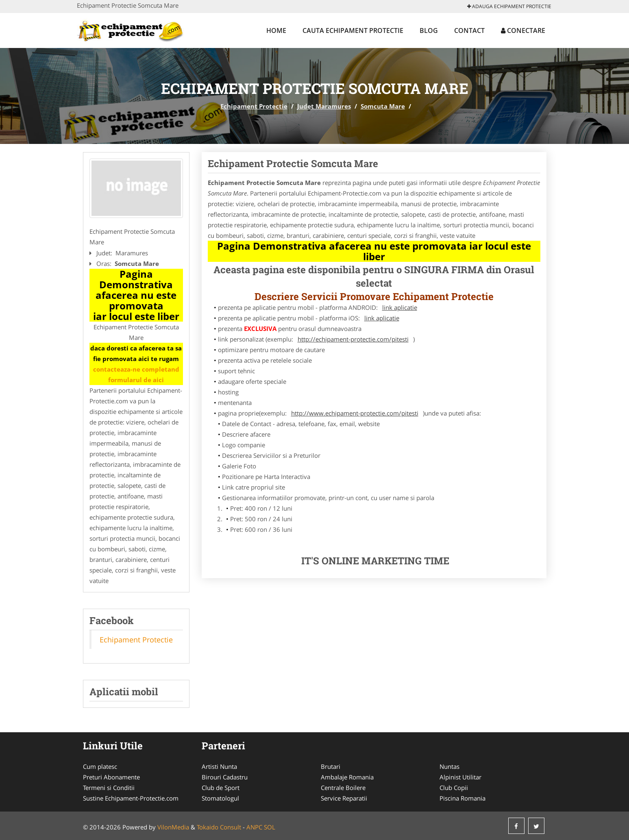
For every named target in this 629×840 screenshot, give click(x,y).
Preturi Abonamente (111, 777)
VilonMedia (173, 827)
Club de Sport (221, 788)
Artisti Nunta (219, 766)
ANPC (254, 827)
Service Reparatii (344, 798)
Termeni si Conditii (109, 788)
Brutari (331, 766)
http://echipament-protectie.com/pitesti (353, 339)
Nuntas (449, 766)
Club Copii (454, 788)
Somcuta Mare (383, 106)
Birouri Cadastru (225, 777)
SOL (270, 827)
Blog (429, 30)
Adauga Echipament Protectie (509, 6)
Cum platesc (100, 766)
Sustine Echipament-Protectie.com (131, 798)
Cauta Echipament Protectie (353, 30)
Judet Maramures (324, 106)
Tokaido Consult (219, 827)
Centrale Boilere (343, 788)
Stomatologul (220, 798)
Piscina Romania (462, 798)
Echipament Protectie (254, 106)
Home (276, 30)
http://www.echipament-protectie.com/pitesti (355, 413)
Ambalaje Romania (347, 777)
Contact (469, 30)
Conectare (523, 30)
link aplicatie (400, 307)
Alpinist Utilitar (460, 777)
